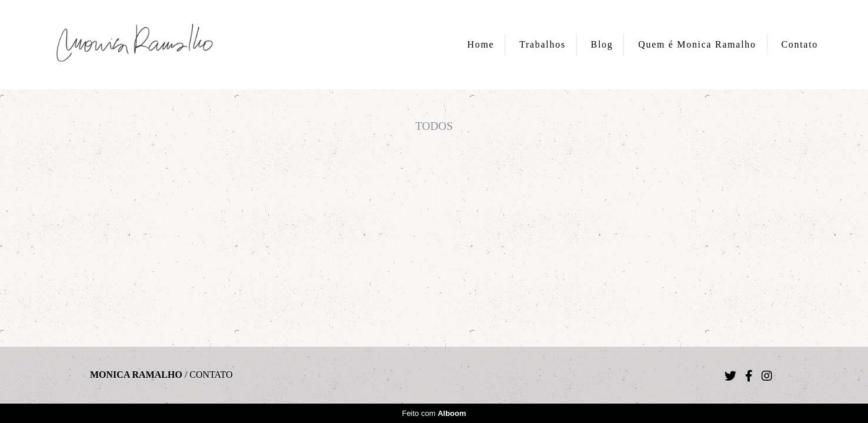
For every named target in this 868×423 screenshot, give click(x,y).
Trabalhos (542, 44)
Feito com (434, 413)
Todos (434, 126)
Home (481, 44)
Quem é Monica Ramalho (697, 44)
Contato (799, 44)
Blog (602, 44)
